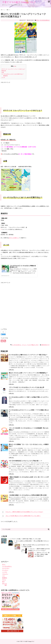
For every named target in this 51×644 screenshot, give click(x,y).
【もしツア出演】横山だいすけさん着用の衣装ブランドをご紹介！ (21, 516)
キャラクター (6, 568)
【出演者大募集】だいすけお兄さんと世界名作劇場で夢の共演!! (28, 495)
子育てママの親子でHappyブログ (19, 2)
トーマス (5, 572)
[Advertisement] (13, 94)
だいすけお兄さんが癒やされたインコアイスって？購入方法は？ (28, 355)
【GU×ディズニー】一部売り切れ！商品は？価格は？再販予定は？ (42, 554)
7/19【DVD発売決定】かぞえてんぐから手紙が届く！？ (25, 461)
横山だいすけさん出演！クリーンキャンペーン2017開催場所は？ (28, 373)
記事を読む (11, 370)
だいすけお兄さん (45, 20)
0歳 (6, 585)
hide (15, 66)
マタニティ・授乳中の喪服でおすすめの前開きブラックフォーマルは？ (23, 512)
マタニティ (5, 574)
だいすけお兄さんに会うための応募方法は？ (13, 74)
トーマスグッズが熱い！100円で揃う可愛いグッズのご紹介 (25, 539)
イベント (24, 345)
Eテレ (38, 20)
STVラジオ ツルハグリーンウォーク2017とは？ (13, 69)
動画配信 (5, 578)
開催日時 (4, 71)
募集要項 (5, 76)
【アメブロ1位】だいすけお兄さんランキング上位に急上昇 (26, 387)
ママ (3, 576)
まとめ (3, 77)
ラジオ (29, 345)
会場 (3, 72)
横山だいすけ (35, 345)
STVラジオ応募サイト (14, 238)
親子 (3, 582)
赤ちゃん (5, 584)
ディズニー (5, 570)
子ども (4, 580)
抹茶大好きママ (45, 345)
